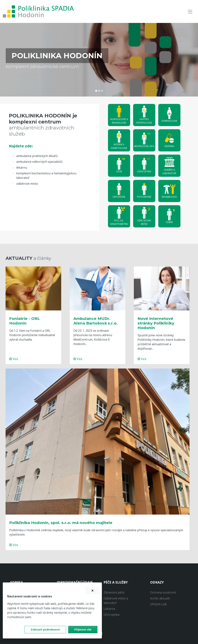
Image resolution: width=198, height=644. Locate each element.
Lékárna (109, 609)
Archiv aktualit (160, 598)
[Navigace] (190, 12)
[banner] (38, 11)
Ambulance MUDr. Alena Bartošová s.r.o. (95, 321)
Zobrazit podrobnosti (45, 629)
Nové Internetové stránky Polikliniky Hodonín (156, 323)
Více (14, 359)
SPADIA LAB (158, 604)
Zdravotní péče (114, 592)
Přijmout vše (83, 629)
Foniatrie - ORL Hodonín (24, 321)
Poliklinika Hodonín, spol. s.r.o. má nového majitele (61, 523)
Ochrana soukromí (163, 592)
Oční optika (111, 615)
